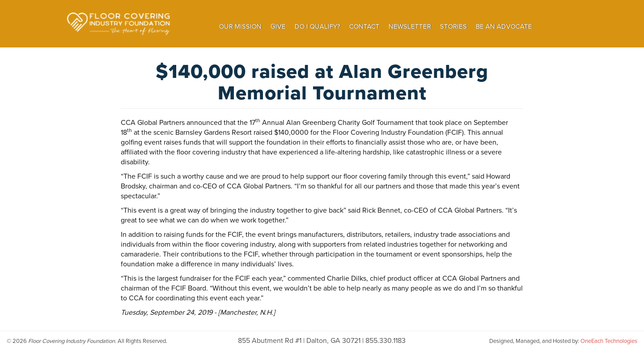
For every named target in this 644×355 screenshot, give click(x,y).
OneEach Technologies (609, 341)
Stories (453, 26)
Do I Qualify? (318, 26)
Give (278, 26)
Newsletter (410, 26)
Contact (364, 26)
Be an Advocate (504, 26)
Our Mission (240, 26)
